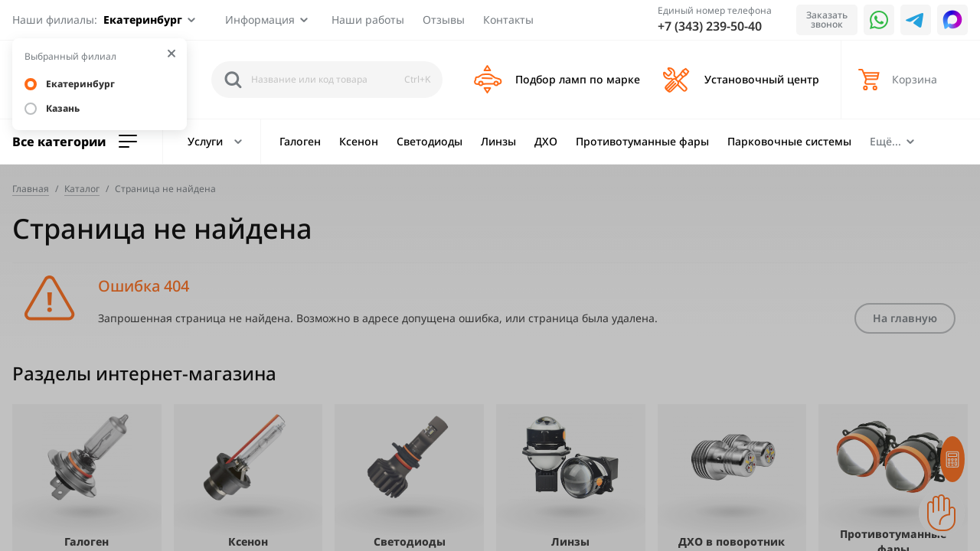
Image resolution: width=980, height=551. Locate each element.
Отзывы (444, 20)
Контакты (508, 20)
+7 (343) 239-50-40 (710, 26)
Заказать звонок (827, 20)
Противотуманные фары (642, 141)
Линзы (498, 141)
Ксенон (359, 141)
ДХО (546, 141)
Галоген (300, 141)
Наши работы (368, 20)
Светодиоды (430, 141)
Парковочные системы (789, 141)
